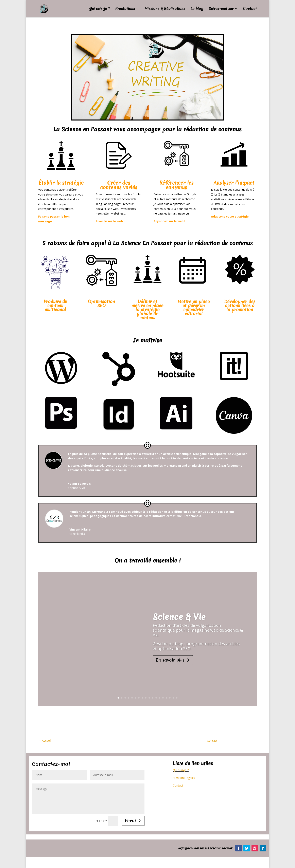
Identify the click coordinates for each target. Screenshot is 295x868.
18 (177, 698)
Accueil (45, 741)
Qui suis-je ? (100, 9)
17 (173, 698)
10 (149, 698)
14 (163, 698)
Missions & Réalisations (165, 9)
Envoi (130, 821)
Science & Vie (179, 617)
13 (160, 698)
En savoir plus (170, 660)
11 (153, 698)
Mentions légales (184, 778)
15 (166, 698)
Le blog (197, 9)
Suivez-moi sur (221, 9)
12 (156, 698)
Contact (250, 9)
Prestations (125, 9)
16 (170, 698)
